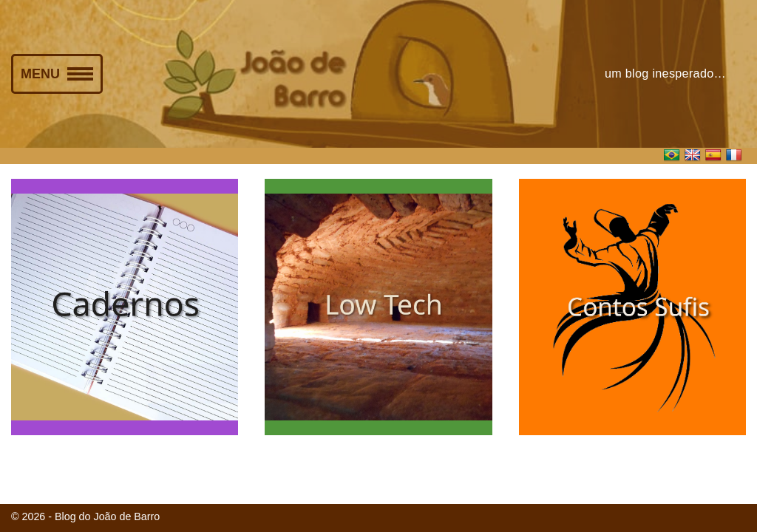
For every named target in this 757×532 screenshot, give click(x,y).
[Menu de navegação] (57, 74)
